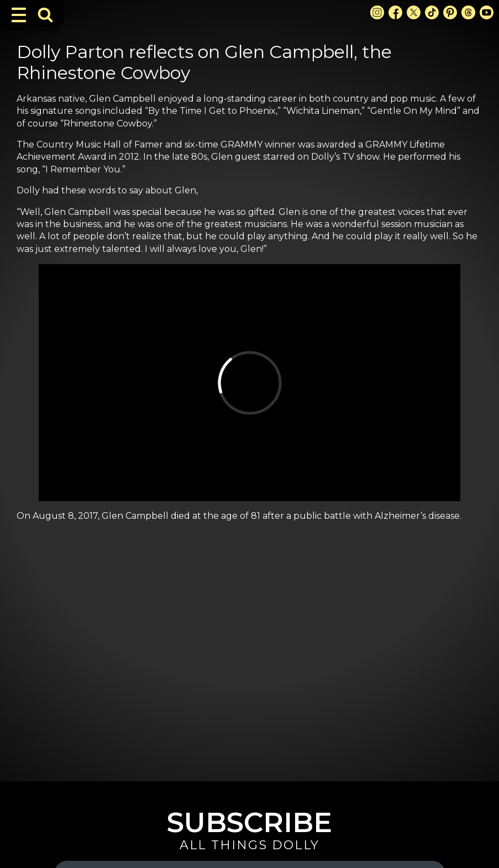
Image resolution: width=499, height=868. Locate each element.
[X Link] (414, 12)
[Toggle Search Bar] (45, 15)
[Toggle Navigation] (19, 15)
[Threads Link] (468, 12)
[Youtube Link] (487, 12)
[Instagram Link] (377, 12)
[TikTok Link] (432, 12)
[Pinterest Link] (450, 12)
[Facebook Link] (395, 12)
